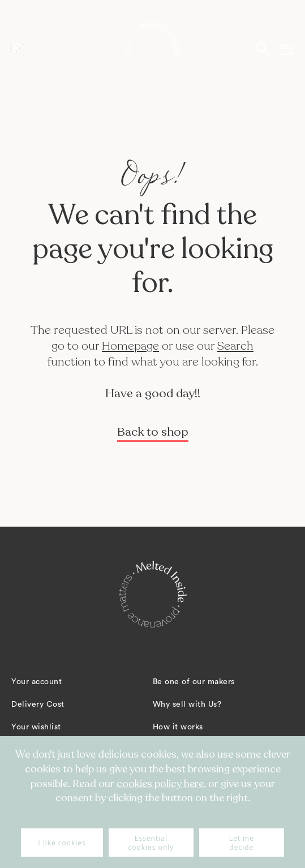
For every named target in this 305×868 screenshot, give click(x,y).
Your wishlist (36, 727)
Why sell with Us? (187, 704)
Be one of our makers (194, 682)
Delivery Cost (38, 704)
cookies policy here (160, 784)
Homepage (130, 346)
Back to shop (153, 432)
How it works (178, 727)
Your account (36, 682)
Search (235, 346)
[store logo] (153, 48)
